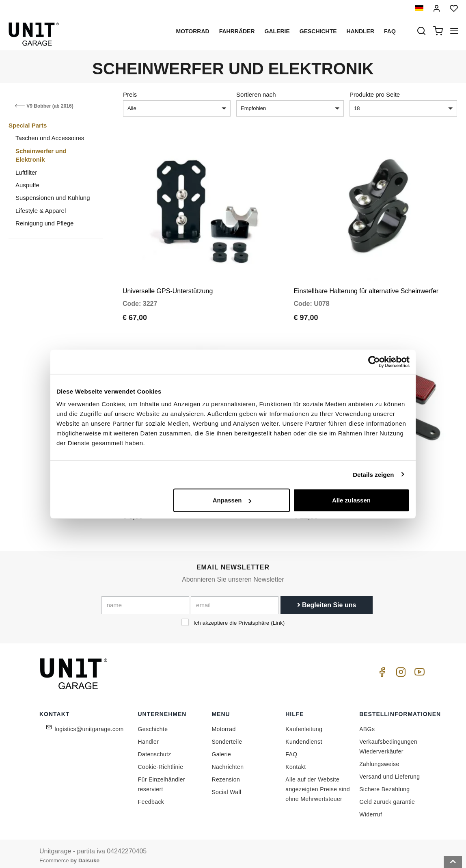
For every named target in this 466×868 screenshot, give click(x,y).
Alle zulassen (351, 500)
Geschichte (318, 31)
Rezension (226, 775)
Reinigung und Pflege (44, 223)
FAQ (291, 750)
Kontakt (296, 762)
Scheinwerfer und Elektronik (41, 155)
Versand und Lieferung (389, 772)
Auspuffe (27, 185)
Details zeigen (373, 474)
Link (278, 618)
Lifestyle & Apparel (41, 211)
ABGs (367, 725)
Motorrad (192, 31)
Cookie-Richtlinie (161, 762)
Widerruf (371, 810)
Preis (130, 94)
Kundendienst (304, 737)
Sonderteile (227, 737)
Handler (360, 31)
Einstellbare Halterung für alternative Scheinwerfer (366, 289)
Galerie (277, 31)
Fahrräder (237, 31)
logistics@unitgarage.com (89, 725)
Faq (390, 31)
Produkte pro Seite (375, 94)
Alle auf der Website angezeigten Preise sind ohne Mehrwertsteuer (318, 785)
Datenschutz (155, 750)
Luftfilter (26, 172)
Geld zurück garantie (387, 797)
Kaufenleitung (304, 725)
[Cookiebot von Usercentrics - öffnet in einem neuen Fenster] (374, 361)
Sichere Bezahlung (384, 785)
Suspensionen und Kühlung (53, 198)
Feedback (151, 797)
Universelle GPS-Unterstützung (168, 289)
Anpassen (232, 500)
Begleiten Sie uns (327, 601)
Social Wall (226, 788)
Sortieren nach (256, 94)
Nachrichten (228, 762)
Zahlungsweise (379, 760)
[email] (235, 601)
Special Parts (28, 125)
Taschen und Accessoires (50, 138)
